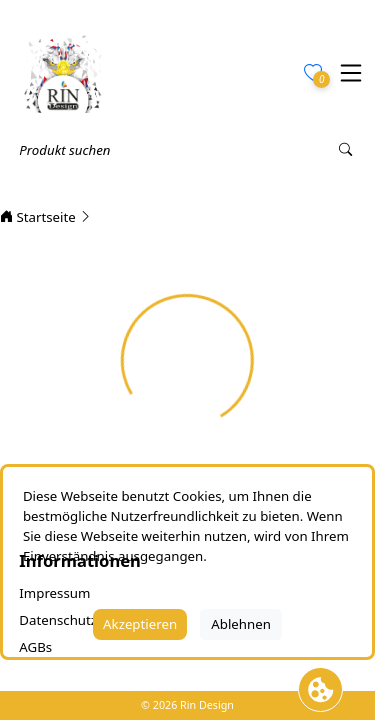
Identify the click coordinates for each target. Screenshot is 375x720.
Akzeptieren (140, 624)
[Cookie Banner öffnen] (320, 689)
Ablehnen (241, 624)
